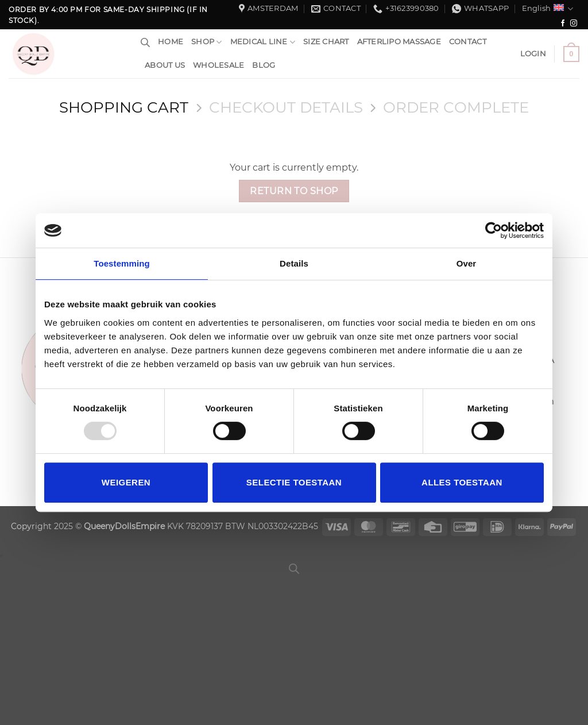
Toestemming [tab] (122, 263)
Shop (206, 42)
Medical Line (263, 42)
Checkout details (286, 107)
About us (165, 65)
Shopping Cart (124, 107)
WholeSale (218, 65)
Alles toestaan (462, 482)
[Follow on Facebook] (563, 24)
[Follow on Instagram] (574, 24)
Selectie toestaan (294, 482)
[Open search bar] (145, 43)
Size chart (326, 42)
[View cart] (571, 54)
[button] (533, 54)
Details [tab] (294, 263)
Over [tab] (467, 263)
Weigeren (126, 482)
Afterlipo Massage (399, 42)
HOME (171, 42)
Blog (264, 65)
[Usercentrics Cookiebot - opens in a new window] (494, 230)
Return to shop (294, 191)
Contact (468, 42)
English (548, 9)
